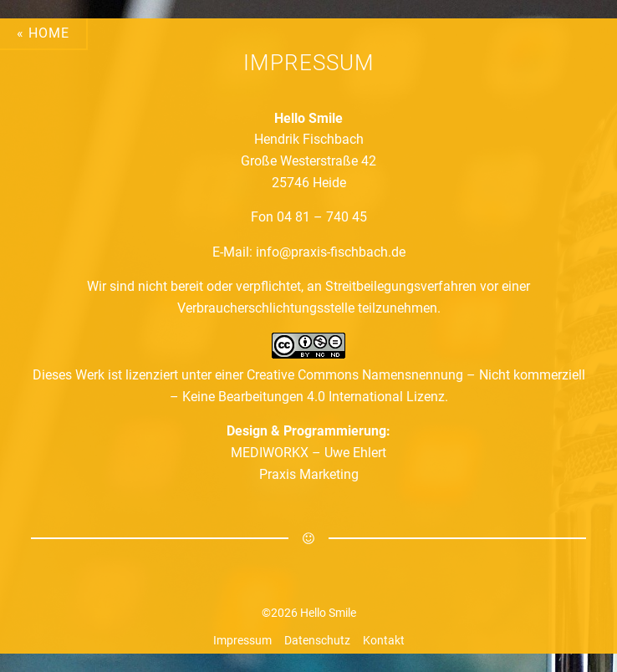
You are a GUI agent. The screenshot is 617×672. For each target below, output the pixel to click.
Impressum (242, 640)
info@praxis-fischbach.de (331, 252)
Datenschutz (317, 640)
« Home (43, 33)
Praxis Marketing (309, 474)
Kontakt (384, 640)
